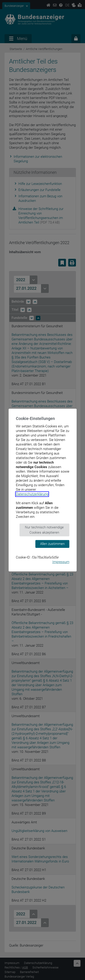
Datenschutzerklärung (32, 494)
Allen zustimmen (52, 544)
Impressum (61, 562)
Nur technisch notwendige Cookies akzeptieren (44, 530)
